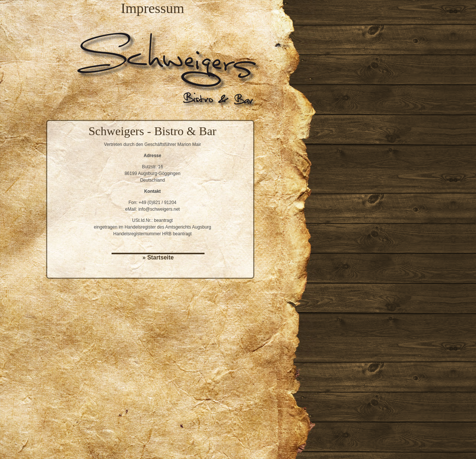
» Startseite (158, 257)
